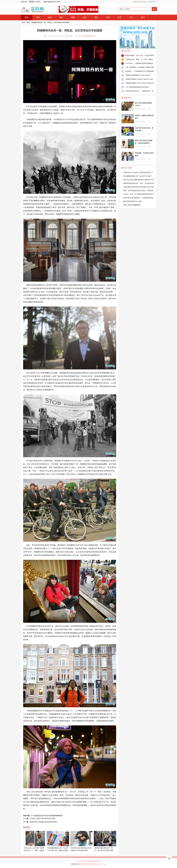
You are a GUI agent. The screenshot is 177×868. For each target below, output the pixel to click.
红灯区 (43, 816)
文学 (131, 17)
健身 (50, 17)
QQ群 (92, 861)
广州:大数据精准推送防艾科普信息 (135, 87)
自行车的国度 (50, 816)
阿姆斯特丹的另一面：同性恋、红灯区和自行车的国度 (50, 22)
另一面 (33, 816)
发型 (108, 17)
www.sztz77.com (100, 864)
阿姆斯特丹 (59, 816)
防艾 (120, 17)
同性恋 (38, 816)
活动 (99, 861)
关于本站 (79, 861)
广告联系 (86, 861)
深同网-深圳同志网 (87, 864)
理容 (96, 17)
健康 (73, 17)
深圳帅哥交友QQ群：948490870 (145, 2)
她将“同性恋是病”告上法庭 (132, 201)
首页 (27, 17)
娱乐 (85, 17)
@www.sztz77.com (89, 36)
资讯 (143, 17)
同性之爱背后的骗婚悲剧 (132, 205)
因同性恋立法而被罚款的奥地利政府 (43, 822)
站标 (96, 861)
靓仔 (61, 17)
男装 (38, 17)
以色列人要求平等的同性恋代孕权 (43, 818)
